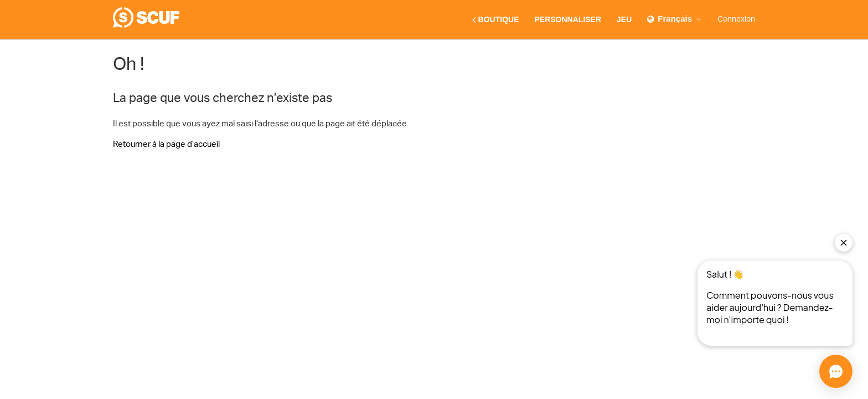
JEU (624, 19)
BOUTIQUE (496, 20)
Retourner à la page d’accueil (166, 144)
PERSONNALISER (568, 19)
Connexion (736, 19)
